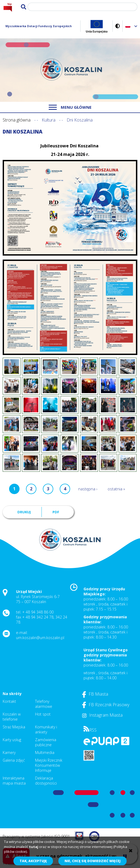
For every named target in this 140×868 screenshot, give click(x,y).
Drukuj (24, 512)
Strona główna (17, 120)
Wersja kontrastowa (118, 26)
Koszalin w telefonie (12, 717)
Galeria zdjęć (14, 760)
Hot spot (43, 714)
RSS (90, 730)
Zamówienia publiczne (46, 742)
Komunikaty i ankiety (46, 729)
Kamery (9, 752)
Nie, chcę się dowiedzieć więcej (92, 861)
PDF (56, 512)
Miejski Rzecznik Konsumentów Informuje (49, 765)
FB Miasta (95, 694)
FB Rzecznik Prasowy (106, 705)
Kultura (49, 120)
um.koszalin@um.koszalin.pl (40, 638)
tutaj (34, 847)
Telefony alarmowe (44, 704)
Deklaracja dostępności (46, 781)
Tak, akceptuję (33, 861)
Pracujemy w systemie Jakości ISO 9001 (36, 836)
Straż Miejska (14, 727)
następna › (88, 489)
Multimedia (45, 752)
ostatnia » (116, 489)
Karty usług (12, 740)
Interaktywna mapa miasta (14, 781)
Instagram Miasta (102, 715)
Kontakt (9, 701)
